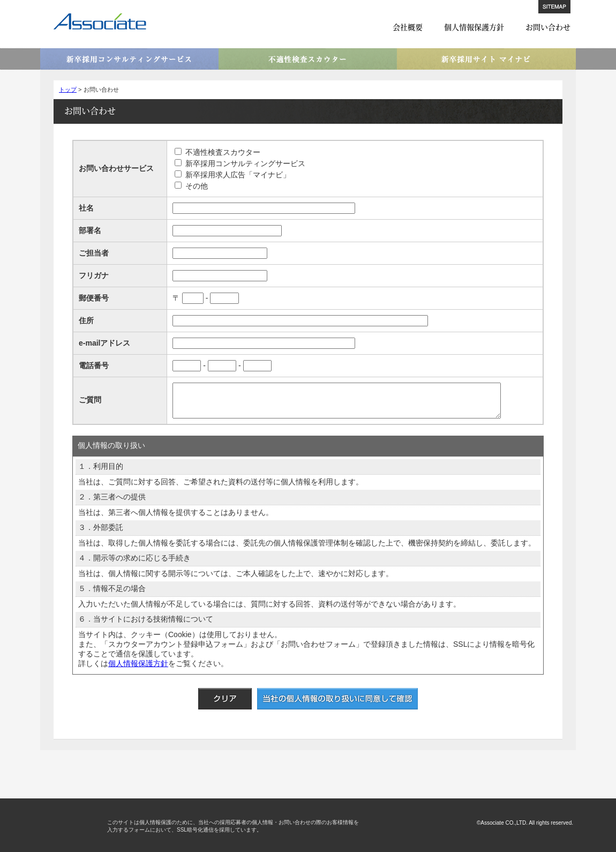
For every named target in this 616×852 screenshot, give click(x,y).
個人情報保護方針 (474, 27)
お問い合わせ (548, 27)
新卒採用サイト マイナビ (486, 59)
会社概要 (408, 27)
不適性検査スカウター (308, 59)
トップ (68, 89)
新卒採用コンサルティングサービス (129, 59)
